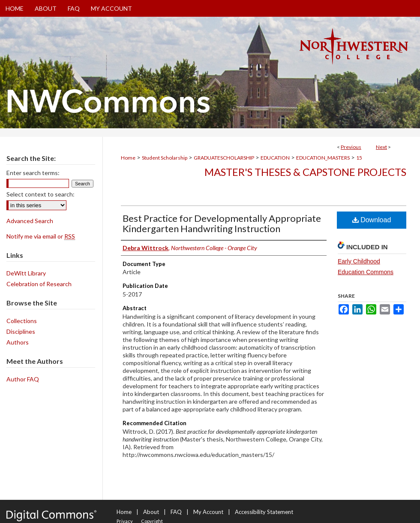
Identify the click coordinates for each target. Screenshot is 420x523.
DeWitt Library (26, 273)
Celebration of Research (39, 284)
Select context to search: (40, 194)
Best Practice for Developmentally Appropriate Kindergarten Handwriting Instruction (222, 223)
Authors (18, 342)
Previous (351, 147)
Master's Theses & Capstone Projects (305, 172)
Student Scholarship (165, 158)
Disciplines (21, 331)
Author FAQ (23, 379)
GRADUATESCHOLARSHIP (224, 158)
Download (372, 220)
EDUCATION (275, 158)
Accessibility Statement (264, 512)
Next (381, 147)
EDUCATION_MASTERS (323, 158)
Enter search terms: (33, 173)
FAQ (176, 512)
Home (128, 158)
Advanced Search (30, 221)
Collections (22, 321)
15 (359, 158)
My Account (208, 512)
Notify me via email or (41, 236)
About (151, 512)
